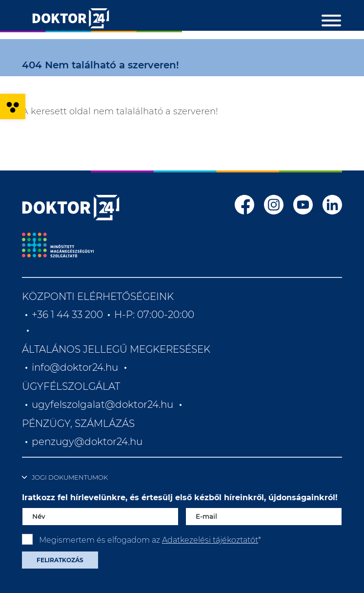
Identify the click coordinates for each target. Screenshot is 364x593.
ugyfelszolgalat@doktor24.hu (102, 404)
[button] (13, 106)
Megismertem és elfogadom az (150, 540)
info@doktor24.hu (75, 367)
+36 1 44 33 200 (67, 315)
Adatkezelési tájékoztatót (210, 540)
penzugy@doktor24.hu (88, 442)
